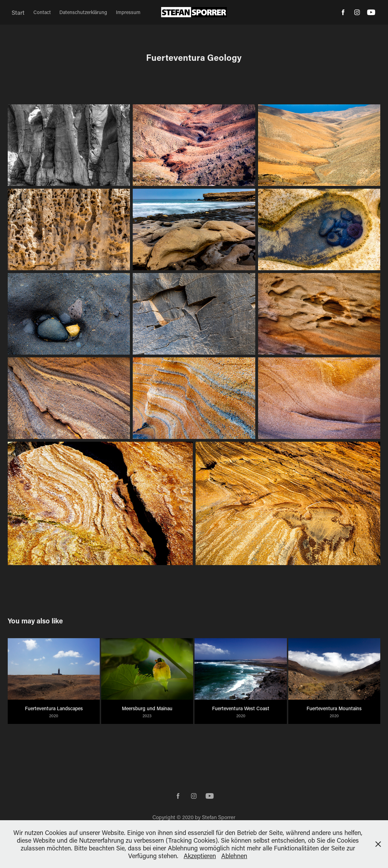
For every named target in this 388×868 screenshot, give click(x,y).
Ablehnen (234, 856)
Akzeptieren (200, 856)
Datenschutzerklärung (83, 12)
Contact (42, 12)
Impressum (128, 12)
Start (18, 12)
